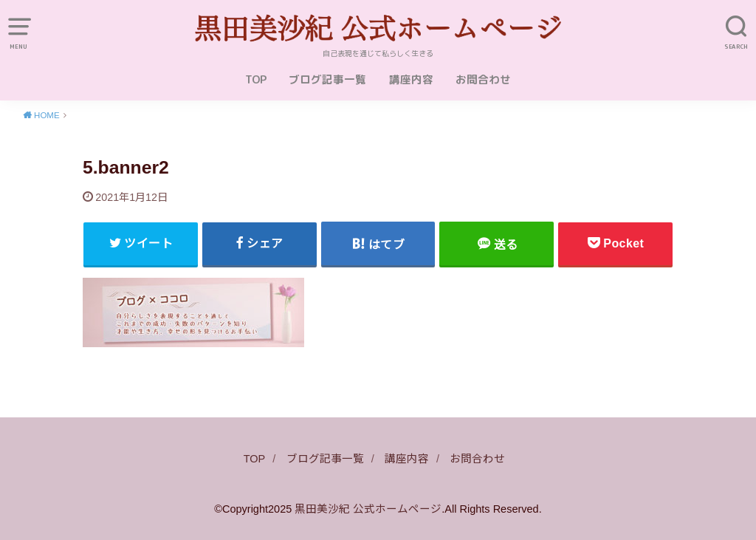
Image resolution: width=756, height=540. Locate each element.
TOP (256, 79)
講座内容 (411, 79)
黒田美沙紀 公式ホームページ (368, 509)
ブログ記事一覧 (327, 79)
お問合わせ (483, 79)
